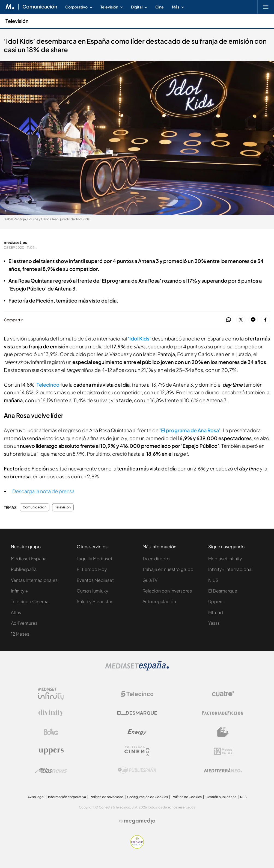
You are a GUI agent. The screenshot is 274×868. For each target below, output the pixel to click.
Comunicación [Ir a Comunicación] (40, 7)
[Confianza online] (137, 847)
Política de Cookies (187, 797)
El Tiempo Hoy (92, 569)
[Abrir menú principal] (266, 7)
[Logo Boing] (51, 732)
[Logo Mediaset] (137, 669)
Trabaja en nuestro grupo (168, 569)
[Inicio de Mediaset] (10, 7)
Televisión (63, 507)
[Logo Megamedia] (140, 821)
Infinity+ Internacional (230, 569)
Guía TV (150, 580)
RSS (243, 797)
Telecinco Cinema (30, 601)
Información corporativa (67, 797)
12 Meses (20, 634)
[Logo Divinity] (51, 713)
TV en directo (156, 559)
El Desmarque (223, 591)
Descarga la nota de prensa (43, 491)
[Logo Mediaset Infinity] (51, 694)
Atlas (16, 612)
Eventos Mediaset (95, 580)
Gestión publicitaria (221, 797)
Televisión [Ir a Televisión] (17, 21)
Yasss (214, 623)
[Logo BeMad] (223, 732)
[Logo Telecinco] (137, 694)
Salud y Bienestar (94, 601)
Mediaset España (29, 559)
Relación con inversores (167, 591)
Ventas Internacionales (34, 580)
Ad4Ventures (24, 623)
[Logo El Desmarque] (137, 713)
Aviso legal (36, 797)
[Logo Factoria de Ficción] (223, 713)
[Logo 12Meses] (223, 751)
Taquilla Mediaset (95, 559)
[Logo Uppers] (51, 751)
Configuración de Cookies (148, 797)
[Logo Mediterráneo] (223, 770)
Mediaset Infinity (225, 559)
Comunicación (35, 507)
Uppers (216, 601)
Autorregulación (159, 601)
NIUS (213, 580)
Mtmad (216, 612)
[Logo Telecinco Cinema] (137, 751)
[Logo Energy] (137, 732)
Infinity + (20, 591)
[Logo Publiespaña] (137, 770)
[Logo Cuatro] (223, 694)
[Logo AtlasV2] (51, 770)
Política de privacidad (107, 797)
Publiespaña (24, 569)
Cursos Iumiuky (93, 591)
